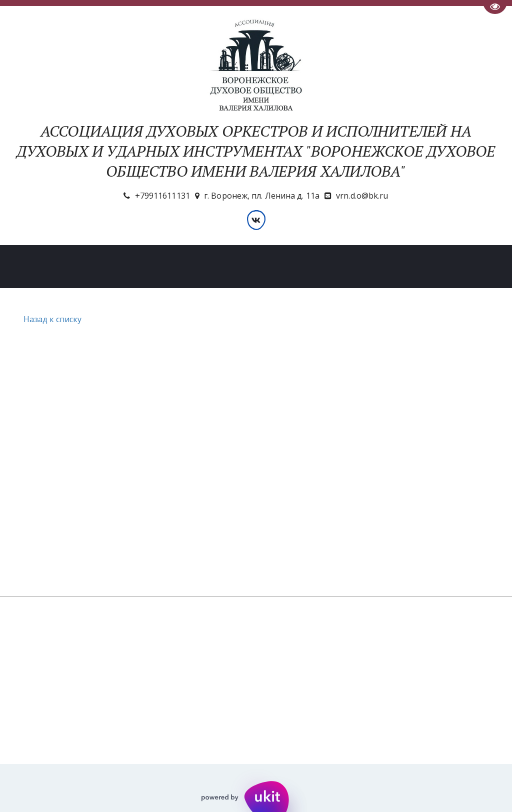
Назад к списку (51, 319)
